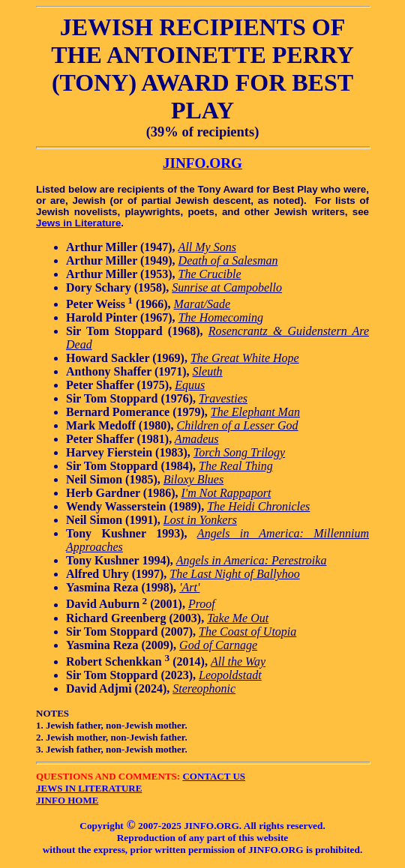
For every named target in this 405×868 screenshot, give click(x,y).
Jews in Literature (78, 223)
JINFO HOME (67, 800)
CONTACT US (214, 776)
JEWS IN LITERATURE (89, 788)
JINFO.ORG (202, 163)
